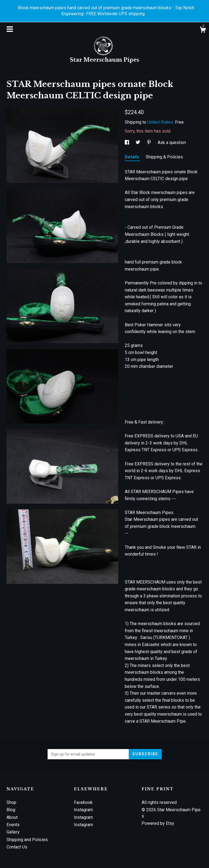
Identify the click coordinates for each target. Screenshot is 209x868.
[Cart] (203, 30)
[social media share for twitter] (138, 142)
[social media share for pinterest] (149, 142)
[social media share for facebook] (127, 142)
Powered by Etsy (158, 823)
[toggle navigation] (10, 29)
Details (132, 157)
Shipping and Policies (27, 840)
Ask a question (172, 142)
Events (13, 825)
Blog (11, 810)
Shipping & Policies (164, 157)
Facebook (83, 802)
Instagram (83, 810)
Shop (11, 802)
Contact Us (17, 847)
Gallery (13, 832)
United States (160, 122)
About (12, 817)
